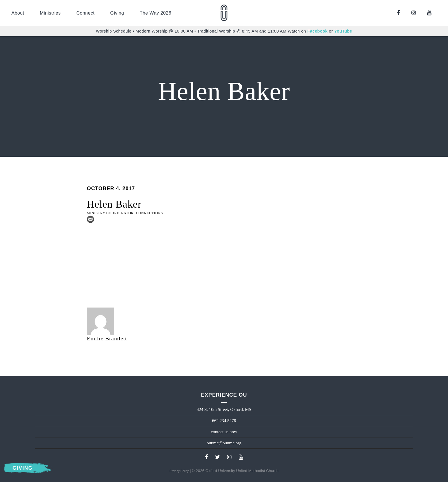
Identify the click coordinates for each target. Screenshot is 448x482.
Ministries (50, 13)
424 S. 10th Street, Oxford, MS (224, 409)
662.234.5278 (224, 420)
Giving (117, 13)
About (18, 13)
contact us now (224, 432)
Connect (85, 13)
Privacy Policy (179, 471)
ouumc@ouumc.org (224, 443)
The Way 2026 (156, 13)
